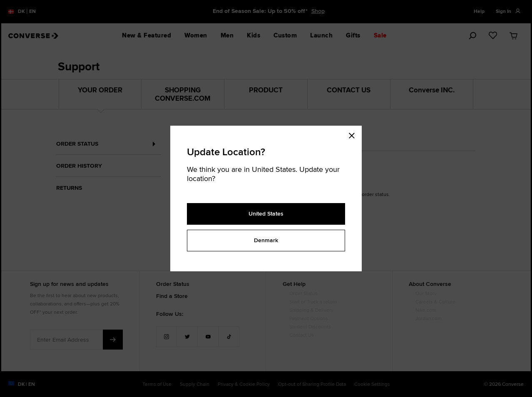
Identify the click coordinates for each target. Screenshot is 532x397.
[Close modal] (354, 134)
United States (266, 213)
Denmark (266, 240)
